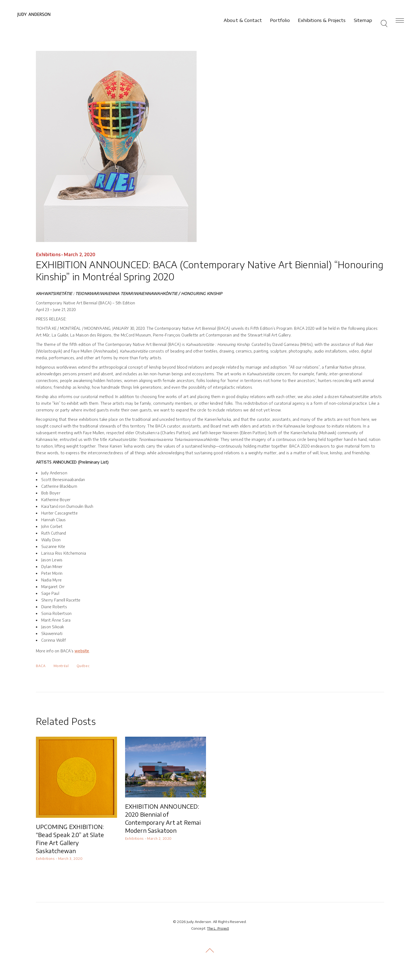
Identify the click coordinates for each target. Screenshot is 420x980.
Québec (83, 666)
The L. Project (218, 928)
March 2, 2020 (79, 255)
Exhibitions (48, 255)
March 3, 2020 (70, 859)
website (82, 651)
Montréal (61, 666)
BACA (41, 666)
